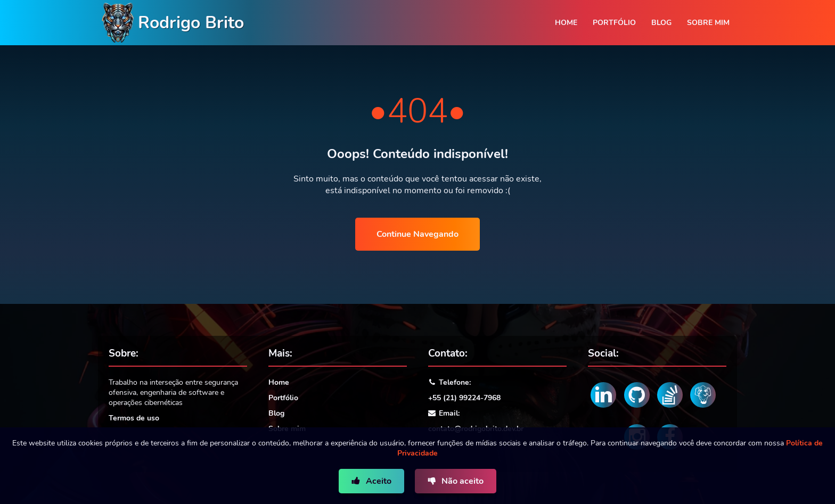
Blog (661, 23)
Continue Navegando (418, 234)
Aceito (378, 481)
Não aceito (461, 481)
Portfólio (614, 23)
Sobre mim (708, 23)
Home (566, 23)
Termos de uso (134, 418)
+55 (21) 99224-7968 (464, 398)
